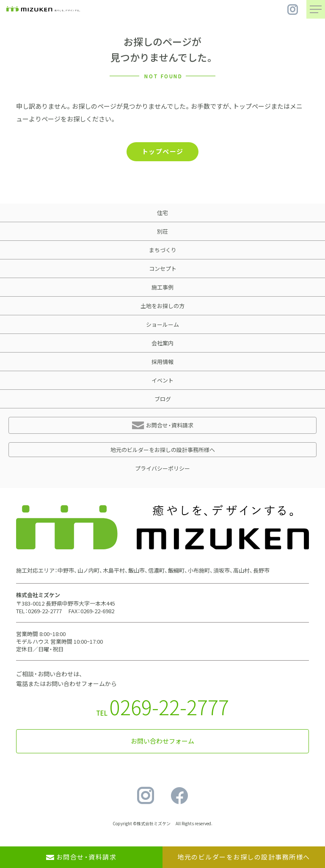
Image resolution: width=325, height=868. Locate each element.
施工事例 (162, 287)
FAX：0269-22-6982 (91, 611)
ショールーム (162, 324)
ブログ (163, 399)
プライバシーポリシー (162, 468)
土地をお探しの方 (162, 306)
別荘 (162, 231)
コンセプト (163, 269)
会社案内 (162, 343)
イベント (162, 380)
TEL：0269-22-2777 (39, 611)
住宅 (162, 213)
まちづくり (163, 250)
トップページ (163, 152)
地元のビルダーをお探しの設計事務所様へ (163, 450)
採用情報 (162, 362)
